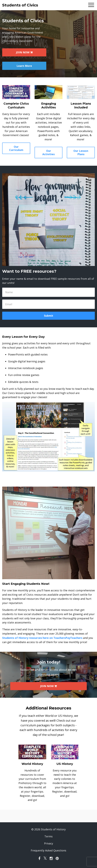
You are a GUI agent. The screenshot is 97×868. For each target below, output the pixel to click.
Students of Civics (20, 5)
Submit (49, 316)
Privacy (49, 843)
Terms (48, 836)
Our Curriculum (16, 148)
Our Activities (48, 152)
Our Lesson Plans (81, 152)
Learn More (24, 66)
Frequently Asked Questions (48, 850)
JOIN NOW (24, 52)
